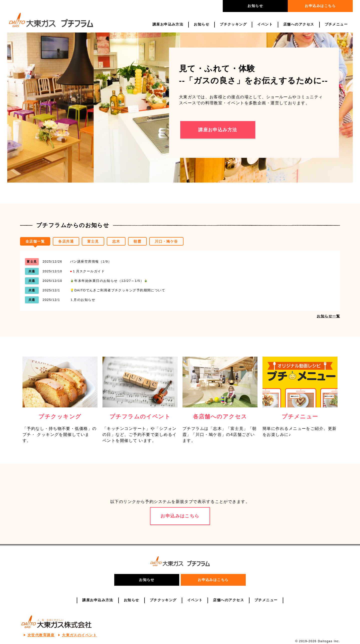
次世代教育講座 (41, 635)
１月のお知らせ (83, 300)
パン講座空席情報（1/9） (91, 261)
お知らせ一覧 (328, 316)
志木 (116, 241)
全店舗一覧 (35, 241)
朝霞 (137, 241)
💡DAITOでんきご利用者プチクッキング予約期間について (118, 290)
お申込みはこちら (320, 6)
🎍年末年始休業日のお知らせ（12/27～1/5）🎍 (109, 281)
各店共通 (66, 241)
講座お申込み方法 (168, 24)
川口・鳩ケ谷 (166, 241)
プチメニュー (336, 24)
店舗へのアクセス (299, 24)
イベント (265, 24)
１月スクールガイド (87, 271)
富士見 (93, 241)
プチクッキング (233, 24)
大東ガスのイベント (79, 635)
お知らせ (255, 6)
